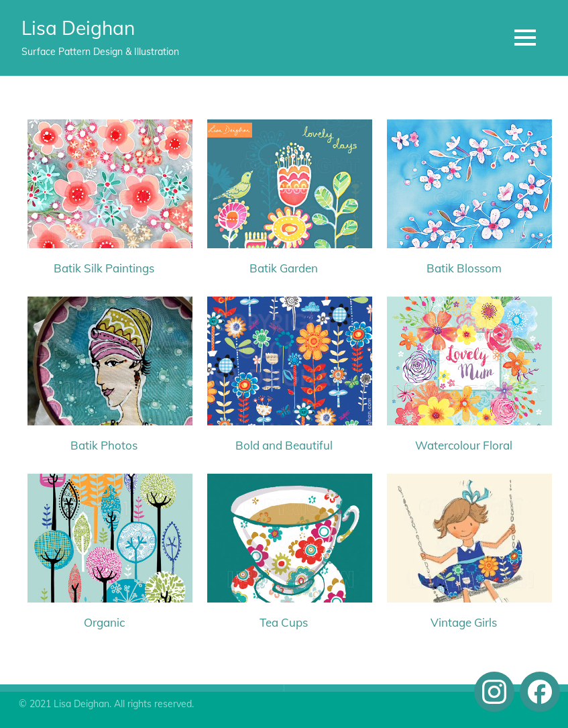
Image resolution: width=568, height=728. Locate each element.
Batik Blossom (464, 268)
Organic (104, 622)
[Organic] (104, 543)
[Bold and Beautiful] (284, 366)
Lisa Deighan (78, 28)
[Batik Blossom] (464, 189)
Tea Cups (284, 622)
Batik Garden (284, 268)
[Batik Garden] (284, 189)
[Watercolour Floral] (464, 366)
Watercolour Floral (464, 445)
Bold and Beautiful (284, 445)
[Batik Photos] (104, 366)
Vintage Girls (464, 622)
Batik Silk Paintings (104, 268)
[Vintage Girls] (464, 543)
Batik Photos (104, 445)
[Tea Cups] (284, 543)
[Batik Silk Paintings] (104, 189)
